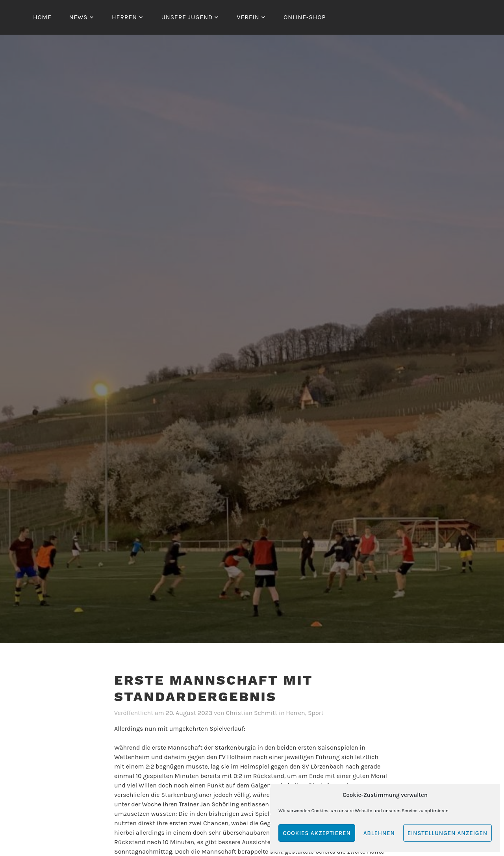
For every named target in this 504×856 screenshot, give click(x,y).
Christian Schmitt (251, 713)
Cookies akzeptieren (317, 833)
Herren (124, 17)
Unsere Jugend (187, 17)
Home (42, 17)
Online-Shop (305, 17)
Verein (248, 17)
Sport (316, 713)
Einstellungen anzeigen (447, 833)
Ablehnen (379, 833)
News (78, 17)
